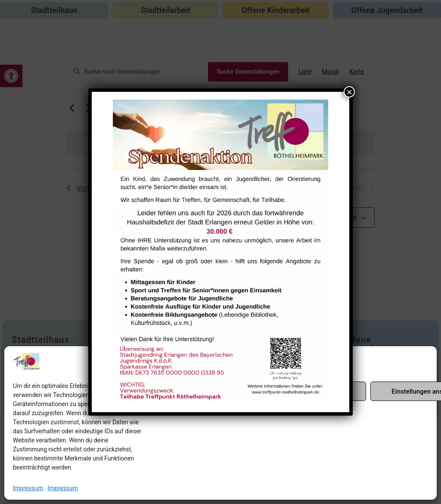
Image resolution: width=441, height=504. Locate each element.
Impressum (28, 488)
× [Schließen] (349, 92)
